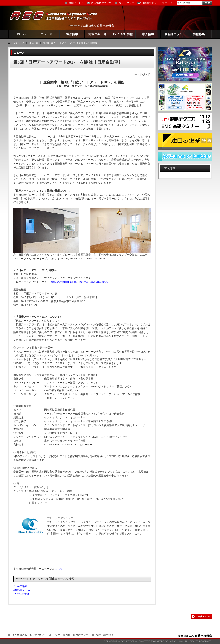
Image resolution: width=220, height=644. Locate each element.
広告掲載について (101, 3)
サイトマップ (127, 3)
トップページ (18, 43)
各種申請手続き (105, 635)
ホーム (21, 34)
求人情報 (148, 34)
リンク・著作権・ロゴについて (70, 635)
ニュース (47, 34)
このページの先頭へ (201, 616)
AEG (56, 18)
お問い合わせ (76, 3)
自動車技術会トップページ (157, 3)
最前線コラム (173, 34)
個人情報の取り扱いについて (29, 635)
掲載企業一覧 (97, 34)
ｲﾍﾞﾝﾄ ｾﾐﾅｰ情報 (123, 34)
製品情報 (72, 34)
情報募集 (199, 34)
